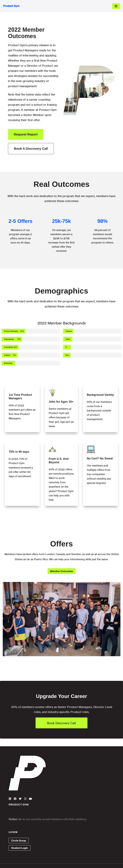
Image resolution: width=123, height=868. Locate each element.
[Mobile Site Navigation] (116, 6)
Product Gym (11, 6)
